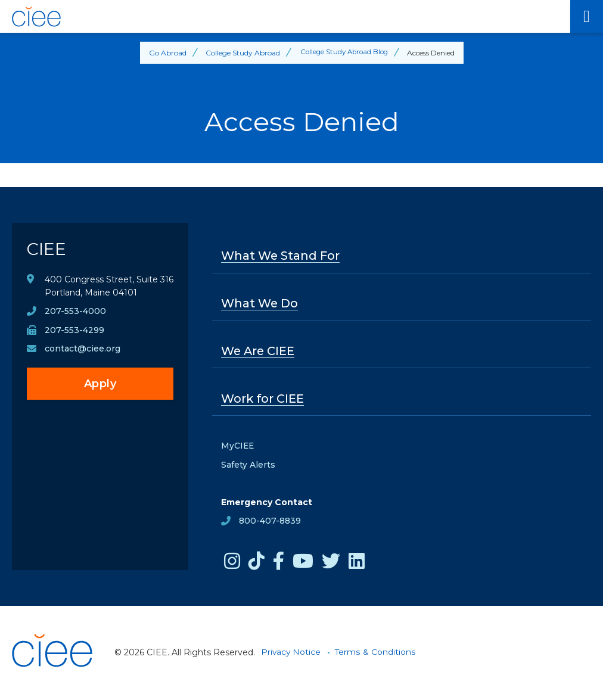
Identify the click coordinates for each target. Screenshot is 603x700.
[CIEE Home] (285, 17)
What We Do (260, 304)
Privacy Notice (291, 654)
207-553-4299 (74, 332)
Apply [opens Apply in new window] (100, 385)
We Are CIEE (259, 352)
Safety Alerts (248, 466)
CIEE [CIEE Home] (47, 250)
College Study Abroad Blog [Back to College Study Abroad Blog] (344, 53)
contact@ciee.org (83, 351)
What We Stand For (282, 256)
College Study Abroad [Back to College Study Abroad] (240, 53)
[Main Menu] (587, 16)
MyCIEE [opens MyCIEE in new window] (238, 447)
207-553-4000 (75, 313)
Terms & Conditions (376, 654)
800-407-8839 (270, 522)
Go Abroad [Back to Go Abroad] (165, 53)
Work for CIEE (263, 400)
